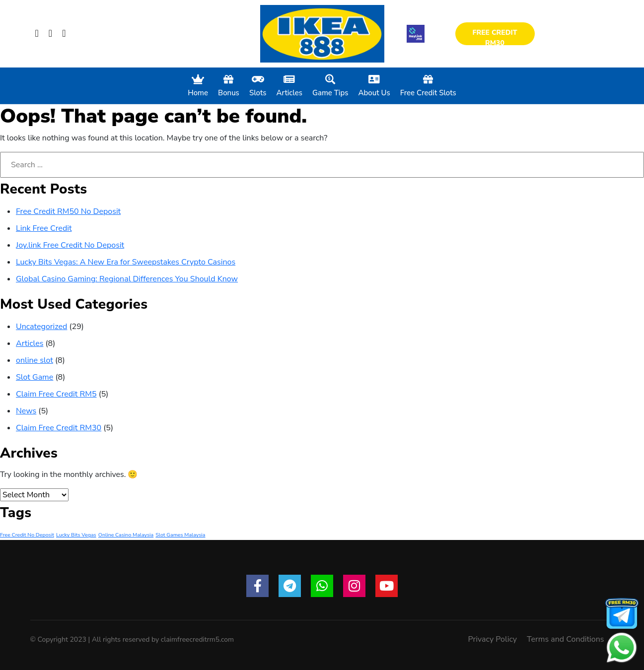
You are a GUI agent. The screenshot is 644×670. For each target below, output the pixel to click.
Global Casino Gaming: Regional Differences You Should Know (127, 279)
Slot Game (35, 377)
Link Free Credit (44, 228)
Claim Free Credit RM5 (56, 394)
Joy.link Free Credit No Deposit (70, 245)
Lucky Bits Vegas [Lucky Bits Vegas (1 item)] (76, 535)
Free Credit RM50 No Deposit (68, 211)
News (26, 411)
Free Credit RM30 (495, 36)
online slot (35, 360)
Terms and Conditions (565, 639)
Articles (30, 343)
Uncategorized (41, 327)
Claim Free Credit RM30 (59, 428)
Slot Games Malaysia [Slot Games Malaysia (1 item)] (180, 535)
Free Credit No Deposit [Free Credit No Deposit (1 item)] (27, 535)
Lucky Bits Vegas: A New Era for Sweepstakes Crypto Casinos (126, 262)
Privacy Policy (493, 639)
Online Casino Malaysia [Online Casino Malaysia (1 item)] (126, 535)
